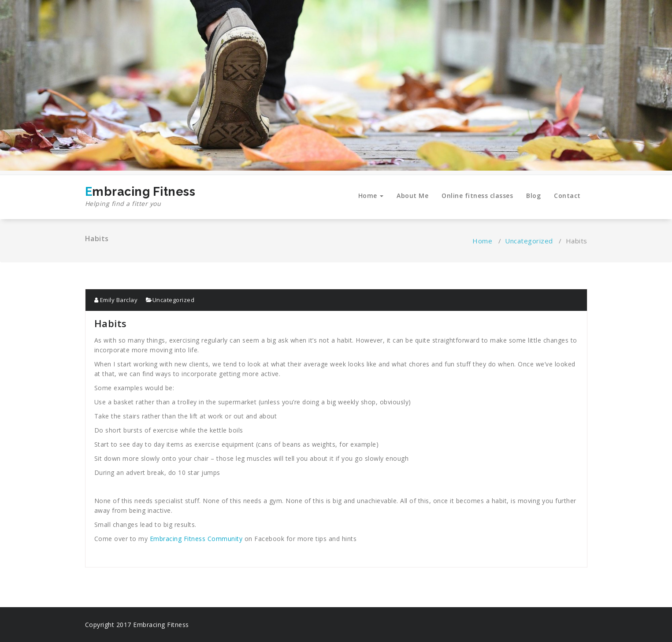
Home (371, 196)
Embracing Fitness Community (196, 539)
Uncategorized (529, 241)
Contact (567, 196)
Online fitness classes (477, 196)
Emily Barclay (116, 300)
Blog (533, 196)
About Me (412, 196)
